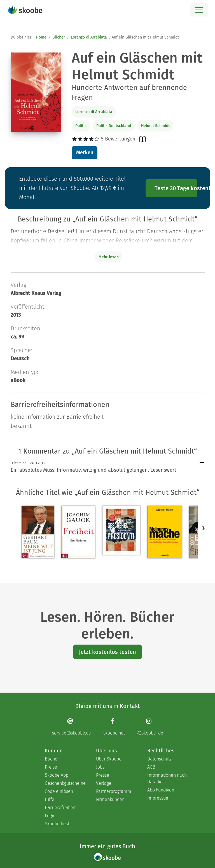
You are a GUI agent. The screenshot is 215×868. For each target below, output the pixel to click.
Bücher (59, 37)
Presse (103, 775)
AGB (151, 767)
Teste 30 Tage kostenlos (176, 188)
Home (41, 37)
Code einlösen (59, 791)
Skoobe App (57, 775)
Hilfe (50, 799)
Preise (51, 767)
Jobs (100, 767)
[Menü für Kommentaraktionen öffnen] (202, 463)
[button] (204, 528)
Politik (81, 126)
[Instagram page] (150, 727)
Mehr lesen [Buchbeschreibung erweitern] (109, 257)
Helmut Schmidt (155, 126)
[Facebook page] (114, 727)
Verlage (104, 783)
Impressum (158, 798)
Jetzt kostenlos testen (107, 652)
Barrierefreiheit (60, 808)
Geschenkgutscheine (65, 783)
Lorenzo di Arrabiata (89, 37)
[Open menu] (199, 10)
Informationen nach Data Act (167, 778)
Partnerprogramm (114, 791)
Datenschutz (159, 759)
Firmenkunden (110, 799)
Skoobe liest (57, 824)
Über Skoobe (109, 759)
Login (50, 816)
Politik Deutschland (114, 126)
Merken (85, 152)
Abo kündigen (161, 790)
